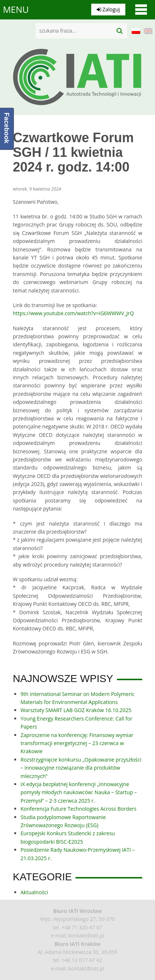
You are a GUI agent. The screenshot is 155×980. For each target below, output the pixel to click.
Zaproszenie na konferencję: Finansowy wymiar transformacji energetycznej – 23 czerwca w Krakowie (77, 743)
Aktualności (34, 892)
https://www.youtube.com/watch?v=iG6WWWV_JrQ (73, 313)
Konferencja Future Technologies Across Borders (78, 809)
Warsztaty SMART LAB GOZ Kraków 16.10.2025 (76, 710)
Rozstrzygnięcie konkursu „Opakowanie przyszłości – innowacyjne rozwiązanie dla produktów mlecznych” (81, 768)
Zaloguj (108, 9)
